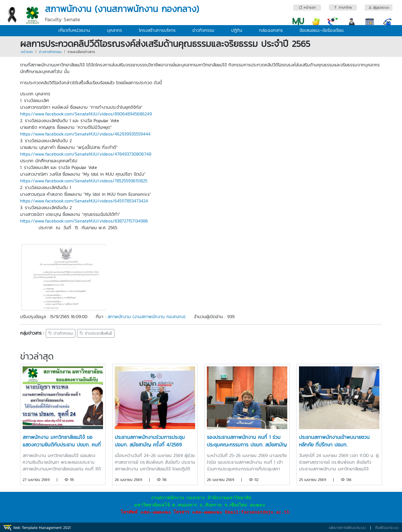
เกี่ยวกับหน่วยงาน (74, 30)
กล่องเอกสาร (271, 30)
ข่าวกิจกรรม (203, 30)
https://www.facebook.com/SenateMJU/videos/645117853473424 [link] (84, 201)
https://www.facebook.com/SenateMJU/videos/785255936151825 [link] (84, 181)
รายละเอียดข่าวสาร (81, 52)
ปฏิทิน (237, 30)
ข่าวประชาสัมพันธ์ (96, 333)
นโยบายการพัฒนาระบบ (347, 528)
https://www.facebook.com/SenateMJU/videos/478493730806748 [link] (86, 154)
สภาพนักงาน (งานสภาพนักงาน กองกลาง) (146, 316)
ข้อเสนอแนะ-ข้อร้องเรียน (322, 30)
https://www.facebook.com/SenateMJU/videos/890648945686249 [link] (86, 114)
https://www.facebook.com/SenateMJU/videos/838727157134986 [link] (84, 221)
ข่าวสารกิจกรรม (50, 52)
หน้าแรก (27, 52)
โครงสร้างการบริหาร (157, 30)
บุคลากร (114, 30)
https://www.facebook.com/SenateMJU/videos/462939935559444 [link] (85, 134)
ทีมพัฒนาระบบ (387, 528)
